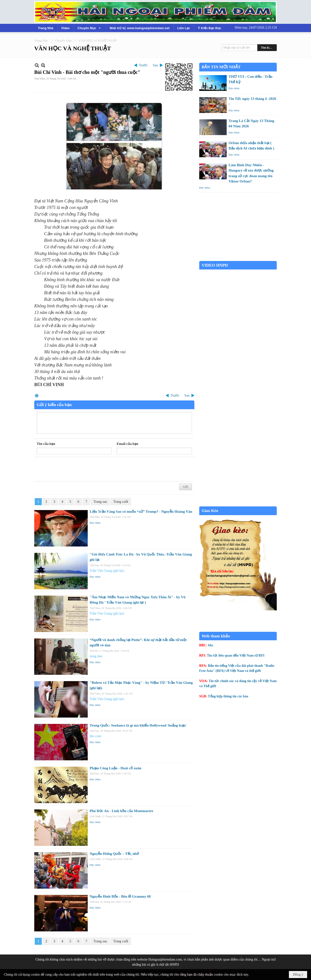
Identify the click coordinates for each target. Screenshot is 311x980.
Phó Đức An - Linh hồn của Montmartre (121, 811)
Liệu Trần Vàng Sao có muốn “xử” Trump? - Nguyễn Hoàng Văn (141, 512)
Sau (155, 65)
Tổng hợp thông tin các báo (228, 696)
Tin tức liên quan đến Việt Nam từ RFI (236, 655)
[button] (90, 28)
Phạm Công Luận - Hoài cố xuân (116, 768)
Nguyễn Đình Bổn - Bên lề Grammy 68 (120, 896)
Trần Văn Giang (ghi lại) (107, 571)
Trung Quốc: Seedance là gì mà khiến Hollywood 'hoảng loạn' (138, 725)
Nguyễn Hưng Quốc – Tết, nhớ (114, 854)
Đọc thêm (95, 523)
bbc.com (95, 736)
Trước (143, 65)
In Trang (37, 395)
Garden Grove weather (238, 258)
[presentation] (74, 469)
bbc (211, 645)
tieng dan (96, 656)
